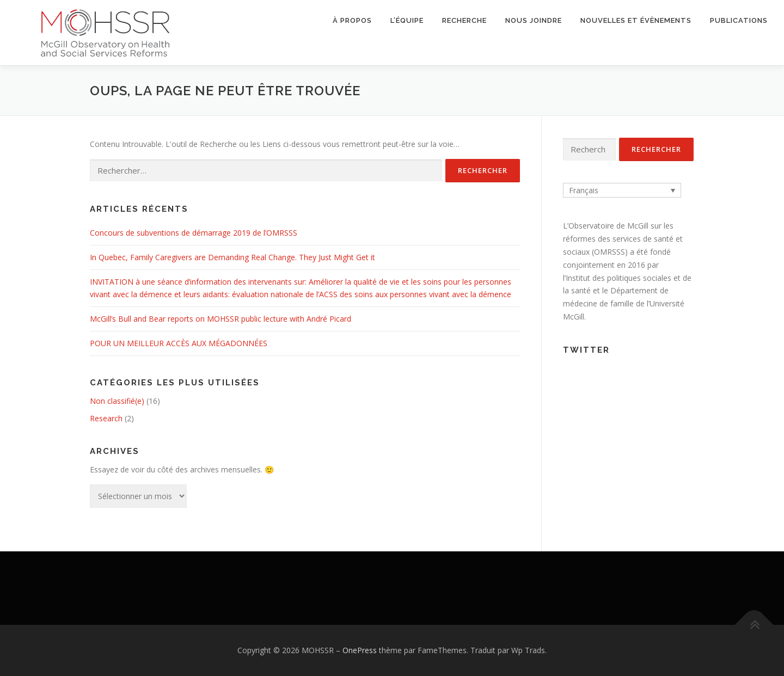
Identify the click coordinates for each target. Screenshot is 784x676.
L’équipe (407, 20)
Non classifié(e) (117, 401)
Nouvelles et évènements (636, 20)
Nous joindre (534, 20)
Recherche (464, 20)
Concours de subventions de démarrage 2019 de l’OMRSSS (194, 233)
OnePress (360, 650)
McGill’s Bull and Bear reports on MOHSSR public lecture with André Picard (220, 319)
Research (106, 418)
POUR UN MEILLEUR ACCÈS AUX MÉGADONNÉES (179, 343)
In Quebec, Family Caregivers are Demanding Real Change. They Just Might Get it (232, 257)
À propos (352, 20)
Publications (739, 20)
